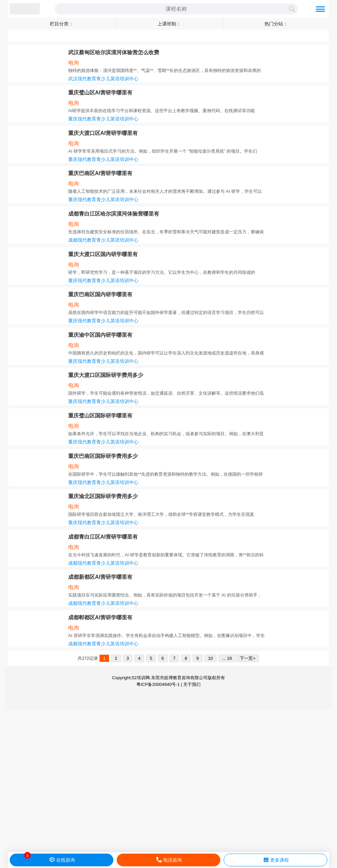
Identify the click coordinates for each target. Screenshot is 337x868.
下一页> (248, 658)
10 (210, 658)
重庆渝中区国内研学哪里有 (100, 335)
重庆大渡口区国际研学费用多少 (106, 375)
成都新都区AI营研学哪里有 (100, 577)
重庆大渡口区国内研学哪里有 (103, 254)
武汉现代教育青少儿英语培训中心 (103, 79)
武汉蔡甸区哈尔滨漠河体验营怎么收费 (114, 52)
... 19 (227, 658)
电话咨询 (169, 860)
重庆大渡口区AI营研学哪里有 (103, 133)
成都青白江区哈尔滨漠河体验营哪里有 (114, 214)
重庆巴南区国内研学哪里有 (100, 294)
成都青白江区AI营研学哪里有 (103, 537)
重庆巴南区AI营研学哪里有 (100, 173)
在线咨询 (62, 860)
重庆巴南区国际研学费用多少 (103, 456)
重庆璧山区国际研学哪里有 (100, 416)
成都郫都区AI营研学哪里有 (100, 617)
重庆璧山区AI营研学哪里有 (100, 93)
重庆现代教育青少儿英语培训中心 (103, 119)
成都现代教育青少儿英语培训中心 (103, 240)
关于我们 (192, 684)
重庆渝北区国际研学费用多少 (103, 496)
